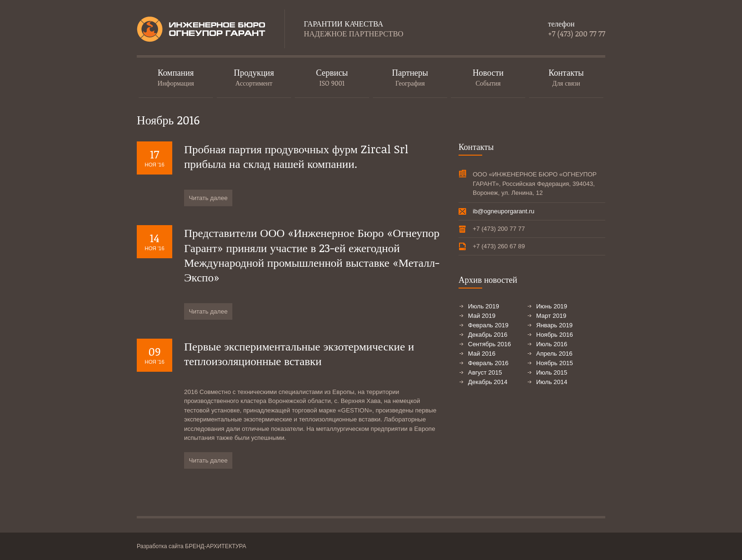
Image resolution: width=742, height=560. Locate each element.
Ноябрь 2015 (555, 363)
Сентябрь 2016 (490, 344)
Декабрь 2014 (488, 382)
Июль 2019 (484, 306)
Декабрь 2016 (488, 335)
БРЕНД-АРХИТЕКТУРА (216, 546)
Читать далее (208, 198)
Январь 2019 (554, 325)
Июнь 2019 (552, 306)
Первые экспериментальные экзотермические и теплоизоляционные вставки (299, 353)
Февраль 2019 (488, 325)
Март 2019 (551, 316)
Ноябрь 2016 (555, 335)
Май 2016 (482, 354)
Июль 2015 (552, 372)
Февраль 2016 (488, 363)
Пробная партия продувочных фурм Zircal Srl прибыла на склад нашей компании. (296, 156)
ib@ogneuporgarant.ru (503, 211)
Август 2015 (485, 372)
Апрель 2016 (554, 354)
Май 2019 (482, 316)
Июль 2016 (552, 344)
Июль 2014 (552, 382)
